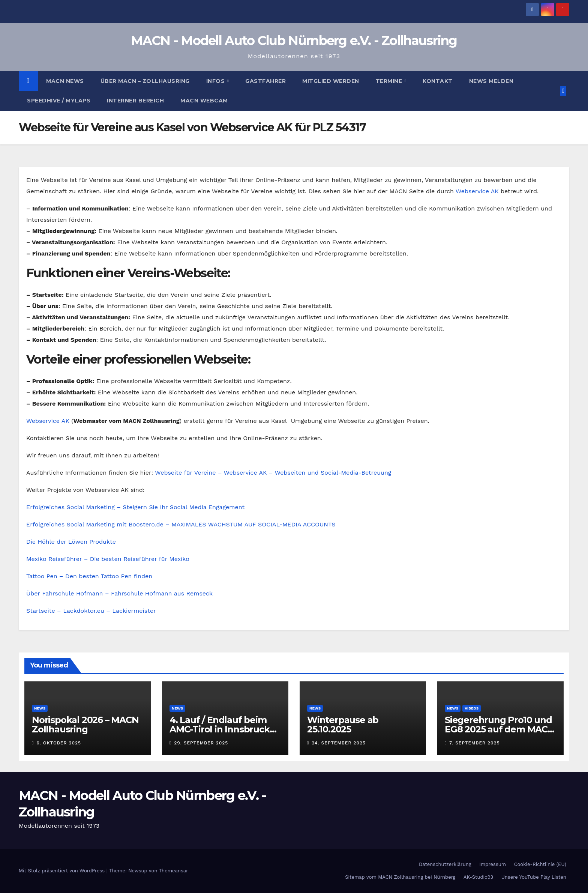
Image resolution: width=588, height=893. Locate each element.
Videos (472, 708)
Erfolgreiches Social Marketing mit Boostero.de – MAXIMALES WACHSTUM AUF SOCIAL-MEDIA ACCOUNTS (181, 524)
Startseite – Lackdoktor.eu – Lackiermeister (91, 611)
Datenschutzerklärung (445, 864)
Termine (390, 81)
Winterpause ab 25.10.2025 (343, 725)
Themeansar (174, 871)
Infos (216, 81)
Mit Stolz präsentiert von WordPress (63, 871)
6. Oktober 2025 (59, 743)
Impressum (493, 864)
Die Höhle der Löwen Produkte (71, 542)
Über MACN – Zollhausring (145, 81)
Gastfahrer (265, 81)
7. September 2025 (474, 743)
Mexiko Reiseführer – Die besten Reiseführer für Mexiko (108, 559)
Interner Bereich (135, 101)
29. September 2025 (201, 743)
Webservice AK (477, 191)
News (40, 708)
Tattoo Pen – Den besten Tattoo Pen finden (89, 576)
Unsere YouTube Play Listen (534, 877)
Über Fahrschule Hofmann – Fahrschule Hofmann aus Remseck (119, 593)
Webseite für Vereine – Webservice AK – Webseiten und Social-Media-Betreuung (273, 473)
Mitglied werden (331, 81)
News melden (491, 81)
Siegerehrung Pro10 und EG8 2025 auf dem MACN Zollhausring (500, 729)
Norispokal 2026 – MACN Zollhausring (85, 725)
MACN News (65, 81)
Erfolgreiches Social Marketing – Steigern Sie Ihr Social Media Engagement (135, 507)
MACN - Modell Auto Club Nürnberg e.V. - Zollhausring (294, 41)
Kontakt (438, 81)
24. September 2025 (339, 743)
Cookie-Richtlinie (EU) (540, 864)
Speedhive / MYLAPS (59, 101)
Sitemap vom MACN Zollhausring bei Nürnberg (400, 877)
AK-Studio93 (478, 877)
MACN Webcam (204, 101)
